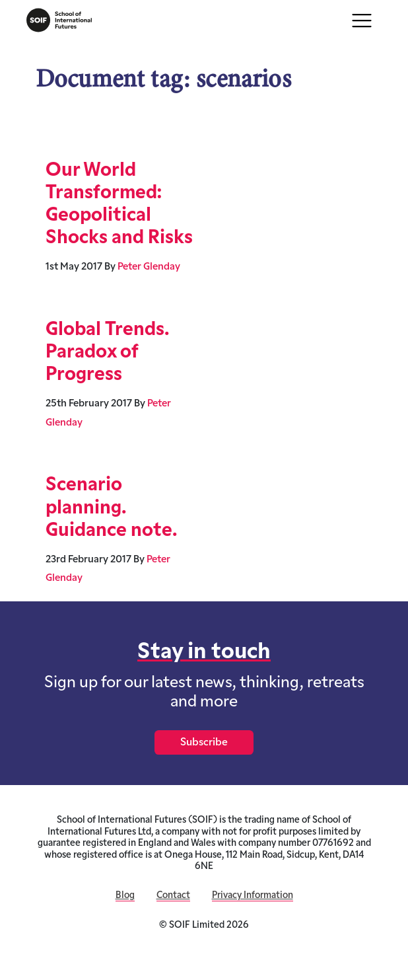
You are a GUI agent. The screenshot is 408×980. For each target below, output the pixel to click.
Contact (173, 896)
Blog (125, 896)
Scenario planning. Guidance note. (111, 508)
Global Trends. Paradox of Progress (107, 353)
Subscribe (204, 743)
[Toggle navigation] (362, 20)
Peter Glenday (149, 267)
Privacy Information (253, 896)
